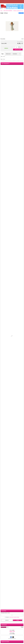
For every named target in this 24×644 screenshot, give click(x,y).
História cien (8, 54)
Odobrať (7, 620)
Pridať (18, 620)
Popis (3, 54)
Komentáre (15, 54)
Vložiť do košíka (18, 49)
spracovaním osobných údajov (14, 617)
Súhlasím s (12, 617)
